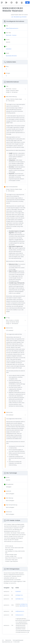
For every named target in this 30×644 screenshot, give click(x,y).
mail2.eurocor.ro (20, 611)
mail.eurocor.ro (19, 615)
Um (3, 640)
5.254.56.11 (18, 591)
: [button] (6, 86)
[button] (16, 91)
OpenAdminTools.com (7, 642)
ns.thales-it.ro (19, 595)
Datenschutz (8, 640)
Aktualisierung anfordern (19, 17)
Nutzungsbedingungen (18, 640)
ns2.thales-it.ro (19, 599)
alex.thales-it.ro (24, 606)
